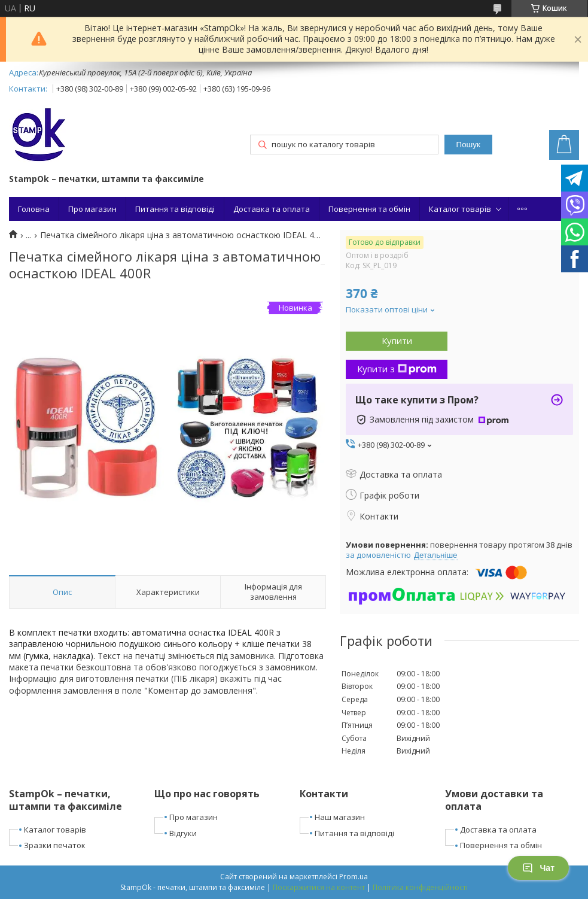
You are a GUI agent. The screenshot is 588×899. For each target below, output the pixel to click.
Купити (397, 341)
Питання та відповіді (175, 209)
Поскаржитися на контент (319, 887)
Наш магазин (340, 817)
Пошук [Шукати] (468, 145)
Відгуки (183, 833)
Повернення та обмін (369, 209)
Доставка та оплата (272, 209)
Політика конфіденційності (420, 887)
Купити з (397, 369)
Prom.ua (354, 877)
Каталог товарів (460, 209)
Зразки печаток (55, 845)
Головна (34, 209)
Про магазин (92, 209)
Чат (538, 868)
